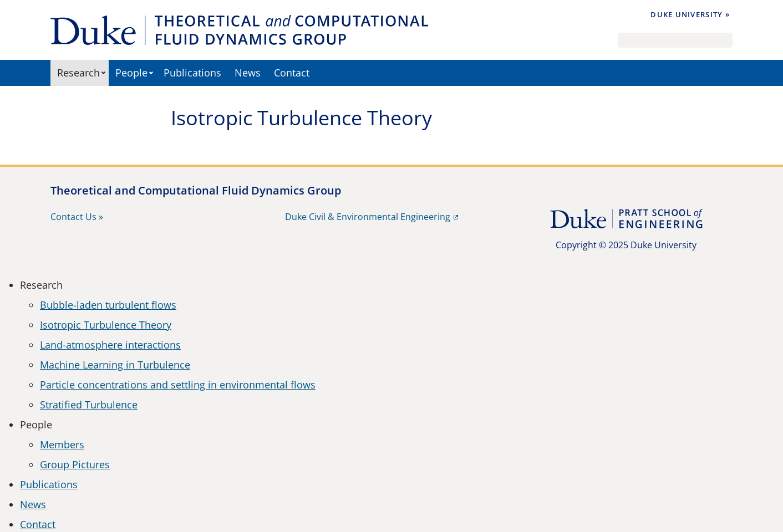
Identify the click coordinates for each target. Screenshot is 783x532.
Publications (192, 73)
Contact (292, 73)
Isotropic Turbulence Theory (106, 325)
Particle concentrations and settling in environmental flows (178, 385)
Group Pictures (75, 464)
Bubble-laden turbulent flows (108, 305)
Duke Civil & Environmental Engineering (368, 217)
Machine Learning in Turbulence (115, 365)
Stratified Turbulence (89, 405)
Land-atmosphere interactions (110, 345)
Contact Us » (77, 217)
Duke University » (690, 14)
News (248, 73)
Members (62, 444)
